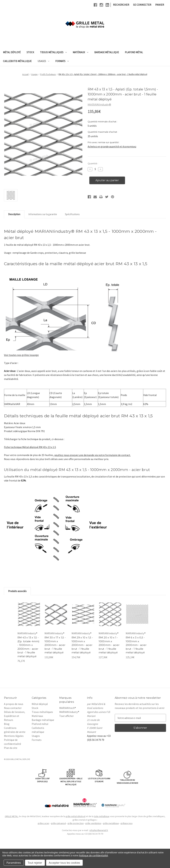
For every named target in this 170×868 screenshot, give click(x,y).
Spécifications (72, 214)
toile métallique (102, 816)
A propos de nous (14, 704)
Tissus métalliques (53, 52)
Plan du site (11, 748)
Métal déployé (12, 52)
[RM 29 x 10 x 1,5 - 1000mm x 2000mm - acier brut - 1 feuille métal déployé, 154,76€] (83, 614)
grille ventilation (93, 823)
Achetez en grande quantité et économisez (112, 146)
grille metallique (111, 823)
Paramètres (14, 863)
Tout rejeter (35, 863)
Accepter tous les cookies (64, 863)
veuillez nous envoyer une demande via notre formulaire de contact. (92, 455)
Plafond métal (134, 52)
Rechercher (121, 5)
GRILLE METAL (11, 816)
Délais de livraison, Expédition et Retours (15, 716)
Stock (30, 52)
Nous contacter (13, 708)
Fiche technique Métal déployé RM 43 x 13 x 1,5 (30, 447)
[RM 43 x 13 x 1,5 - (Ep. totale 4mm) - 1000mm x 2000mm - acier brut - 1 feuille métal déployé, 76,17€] (29, 614)
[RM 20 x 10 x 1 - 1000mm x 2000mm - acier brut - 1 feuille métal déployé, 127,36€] (110, 614)
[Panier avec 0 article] (160, 5)
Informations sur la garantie (43, 214)
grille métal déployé (76, 816)
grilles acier (43, 823)
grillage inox (127, 823)
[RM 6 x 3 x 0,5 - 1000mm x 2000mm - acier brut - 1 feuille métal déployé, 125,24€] (137, 614)
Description (14, 214)
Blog (7, 724)
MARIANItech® (68, 708)
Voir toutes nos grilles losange (21, 355)
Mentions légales (14, 736)
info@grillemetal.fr (99, 830)
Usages (43, 61)
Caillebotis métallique (17, 61)
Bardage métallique (107, 52)
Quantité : (93, 163)
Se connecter (142, 5)
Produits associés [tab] (17, 591)
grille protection (76, 823)
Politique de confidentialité (93, 855)
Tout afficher (66, 716)
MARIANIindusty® (69, 712)
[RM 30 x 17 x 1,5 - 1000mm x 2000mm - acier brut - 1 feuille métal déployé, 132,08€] (56, 614)
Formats (62, 61)
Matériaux (81, 52)
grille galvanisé (58, 823)
